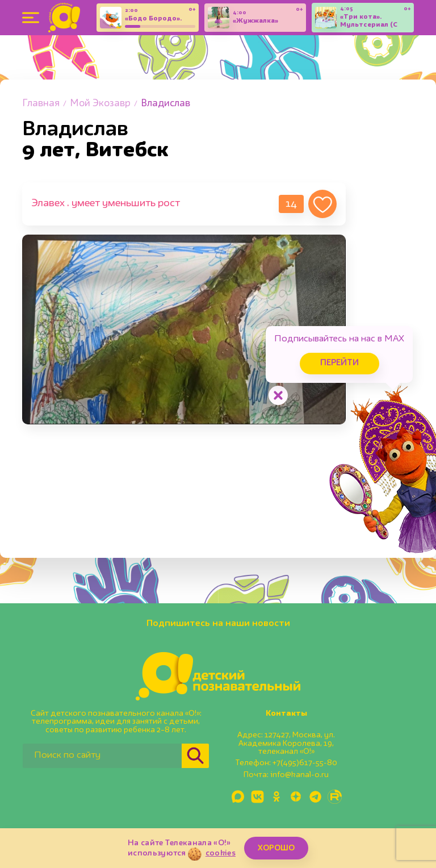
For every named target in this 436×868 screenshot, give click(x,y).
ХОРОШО (276, 848)
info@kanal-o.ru (299, 775)
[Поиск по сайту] (102, 756)
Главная (41, 104)
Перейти (339, 363)
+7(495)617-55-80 (305, 763)
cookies (221, 853)
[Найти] (195, 756)
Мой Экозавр (100, 104)
